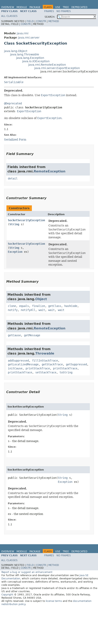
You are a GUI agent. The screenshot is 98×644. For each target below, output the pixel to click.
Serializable (14, 82)
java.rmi (23, 33)
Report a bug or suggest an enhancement (27, 572)
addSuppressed (18, 361)
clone (12, 306)
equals (24, 306)
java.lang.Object (16, 51)
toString (66, 372)
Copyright (7, 595)
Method (54, 21)
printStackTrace (38, 368)
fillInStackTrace (45, 361)
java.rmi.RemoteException (47, 65)
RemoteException (50, 171)
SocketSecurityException (26, 220)
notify (13, 310)
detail (13, 178)
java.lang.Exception (30, 58)
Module (22, 7)
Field (30, 21)
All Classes (9, 16)
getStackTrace (52, 364)
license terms (54, 601)
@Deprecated (13, 103)
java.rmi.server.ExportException (57, 68)
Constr (41, 21)
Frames (49, 11)
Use (58, 7)
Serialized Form (15, 140)
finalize (39, 306)
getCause (14, 335)
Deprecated (79, 7)
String (14, 224)
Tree (66, 7)
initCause (15, 368)
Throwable (45, 353)
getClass (55, 306)
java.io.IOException (36, 61)
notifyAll (28, 310)
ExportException (29, 111)
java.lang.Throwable (25, 54)
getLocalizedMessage (23, 364)
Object (41, 299)
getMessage (32, 335)
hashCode (71, 306)
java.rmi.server (29, 38)
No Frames (64, 11)
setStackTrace (46, 372)
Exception (15, 252)
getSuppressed (76, 364)
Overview (8, 7)
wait (42, 310)
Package (35, 7)
